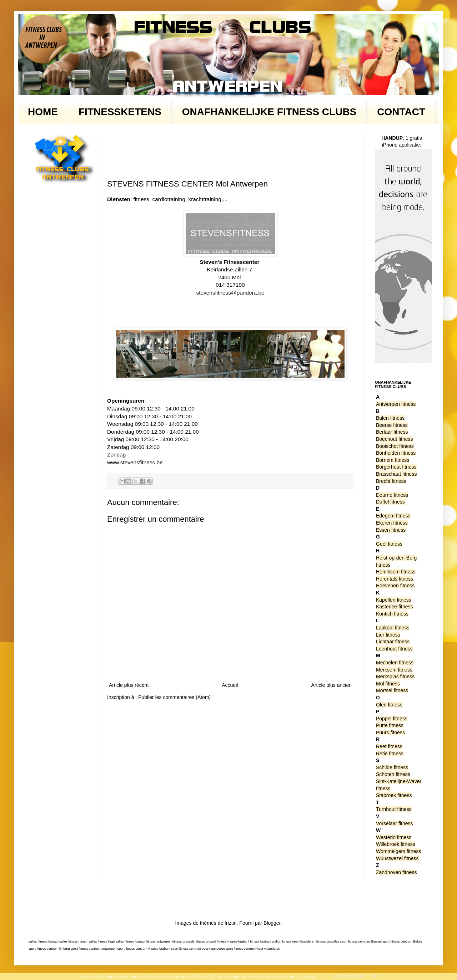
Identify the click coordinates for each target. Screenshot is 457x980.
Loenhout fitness (394, 649)
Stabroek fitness (394, 795)
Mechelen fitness (395, 663)
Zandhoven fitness (396, 872)
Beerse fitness (392, 425)
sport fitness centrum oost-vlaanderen (198, 949)
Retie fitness (390, 754)
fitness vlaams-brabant (233, 941)
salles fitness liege (102, 941)
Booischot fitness (395, 446)
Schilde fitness (392, 767)
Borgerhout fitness (396, 467)
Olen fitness (389, 705)
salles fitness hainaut (44, 941)
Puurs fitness (390, 733)
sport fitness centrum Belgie (402, 941)
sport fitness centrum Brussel (361, 941)
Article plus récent (129, 685)
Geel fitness (389, 544)
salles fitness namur (74, 941)
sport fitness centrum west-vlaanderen (253, 949)
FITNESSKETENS (120, 112)
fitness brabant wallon (266, 941)
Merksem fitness (394, 670)
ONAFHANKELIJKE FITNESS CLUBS (269, 112)
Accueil (230, 685)
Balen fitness (390, 418)
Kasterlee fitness (395, 607)
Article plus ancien (331, 685)
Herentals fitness (395, 579)
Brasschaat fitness (396, 474)
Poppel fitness (392, 719)
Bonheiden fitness (396, 453)
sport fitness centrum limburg (49, 949)
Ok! (375, 976)
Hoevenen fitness (395, 586)
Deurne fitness (392, 495)
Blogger (272, 923)
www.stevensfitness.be (135, 462)
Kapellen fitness (394, 600)
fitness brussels (184, 941)
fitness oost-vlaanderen (299, 941)
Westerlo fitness (394, 837)
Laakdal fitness (393, 628)
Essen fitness (391, 530)
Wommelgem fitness (399, 851)
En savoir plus (350, 976)
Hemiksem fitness (396, 572)
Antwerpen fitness (396, 404)
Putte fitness (390, 725)
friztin (230, 923)
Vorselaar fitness (395, 823)
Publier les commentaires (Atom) (174, 697)
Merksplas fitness (395, 677)
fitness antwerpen (159, 941)
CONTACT (401, 112)
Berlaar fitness (392, 432)
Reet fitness (389, 746)
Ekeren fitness (392, 523)
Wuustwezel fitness (397, 858)
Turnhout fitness (394, 809)
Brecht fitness (391, 481)
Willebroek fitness (396, 844)
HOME (43, 112)
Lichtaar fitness (393, 642)
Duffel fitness (390, 502)
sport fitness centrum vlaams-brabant (144, 949)
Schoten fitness (393, 774)
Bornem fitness (393, 460)
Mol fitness (388, 684)
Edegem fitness (393, 516)
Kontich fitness (392, 614)
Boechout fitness (395, 439)
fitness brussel (206, 941)
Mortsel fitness (392, 690)
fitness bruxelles (328, 941)
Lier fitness (388, 635)
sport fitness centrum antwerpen (94, 949)
